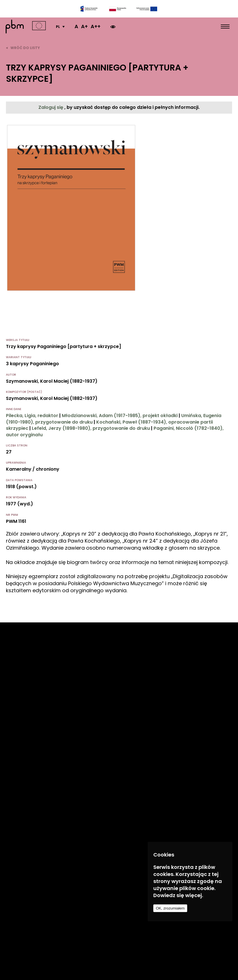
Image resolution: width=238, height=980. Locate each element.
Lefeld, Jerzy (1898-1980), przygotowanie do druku (91, 428)
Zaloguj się (51, 107)
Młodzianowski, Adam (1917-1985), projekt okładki (120, 416)
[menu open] (225, 27)
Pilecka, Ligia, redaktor (32, 416)
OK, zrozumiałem (170, 908)
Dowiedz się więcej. (178, 895)
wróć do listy (23, 48)
